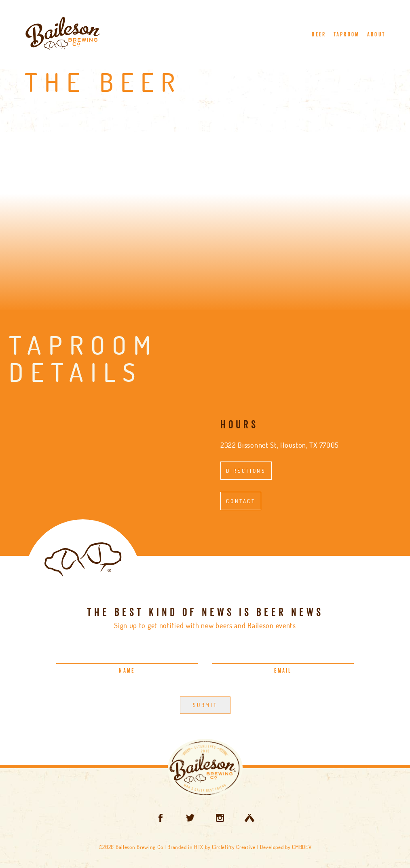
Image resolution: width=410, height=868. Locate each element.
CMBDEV (302, 847)
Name (127, 671)
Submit (205, 705)
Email (283, 671)
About (376, 35)
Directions (246, 471)
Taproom (347, 35)
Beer (319, 35)
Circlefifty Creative (234, 847)
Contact (241, 501)
